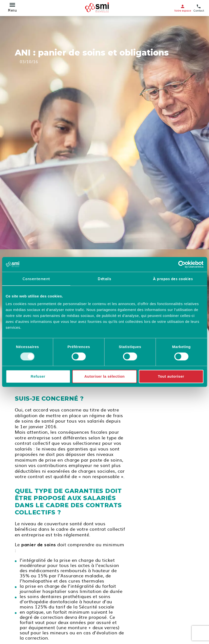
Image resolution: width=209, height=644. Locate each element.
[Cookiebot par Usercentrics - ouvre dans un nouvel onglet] (182, 264)
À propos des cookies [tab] (173, 279)
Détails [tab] (104, 279)
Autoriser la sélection (105, 376)
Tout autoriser (171, 376)
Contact (199, 8)
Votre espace (183, 8)
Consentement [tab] (36, 279)
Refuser (38, 376)
